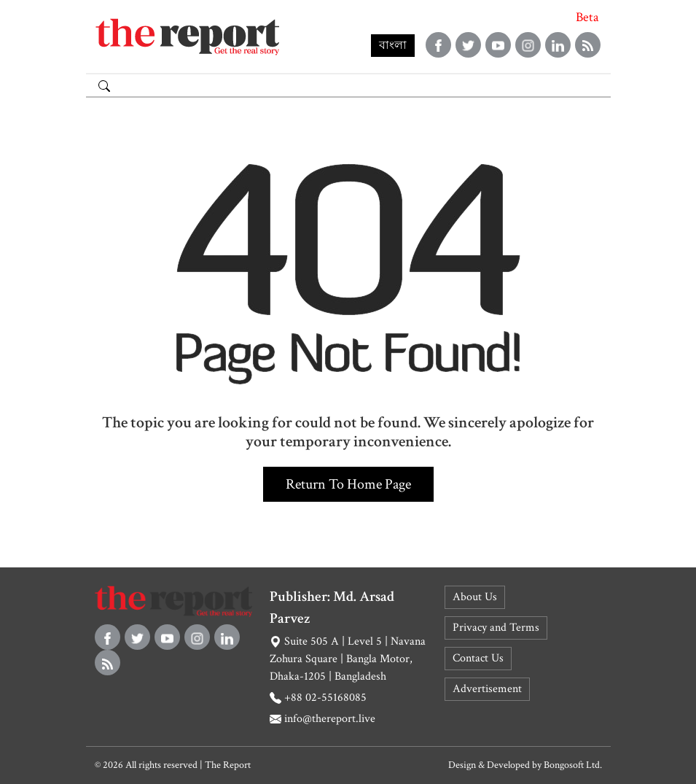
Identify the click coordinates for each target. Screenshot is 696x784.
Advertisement (487, 689)
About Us (475, 597)
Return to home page (348, 484)
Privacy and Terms (496, 628)
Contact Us (478, 658)
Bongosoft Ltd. (573, 765)
